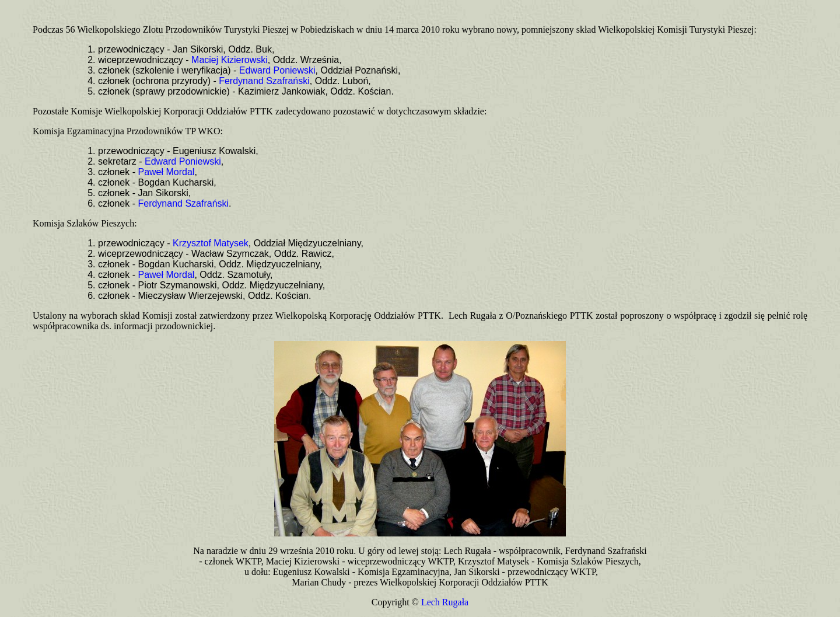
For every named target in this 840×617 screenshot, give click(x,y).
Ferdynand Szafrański (264, 81)
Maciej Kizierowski (230, 60)
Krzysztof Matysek (211, 243)
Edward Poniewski (277, 70)
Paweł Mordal (166, 172)
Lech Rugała (445, 602)
